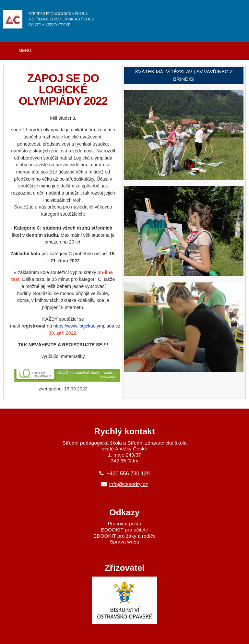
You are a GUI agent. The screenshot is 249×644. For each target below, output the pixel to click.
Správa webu (125, 542)
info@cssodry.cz (129, 484)
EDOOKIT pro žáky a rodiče (124, 536)
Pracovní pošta (124, 524)
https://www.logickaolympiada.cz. (87, 326)
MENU (25, 50)
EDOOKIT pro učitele (124, 530)
